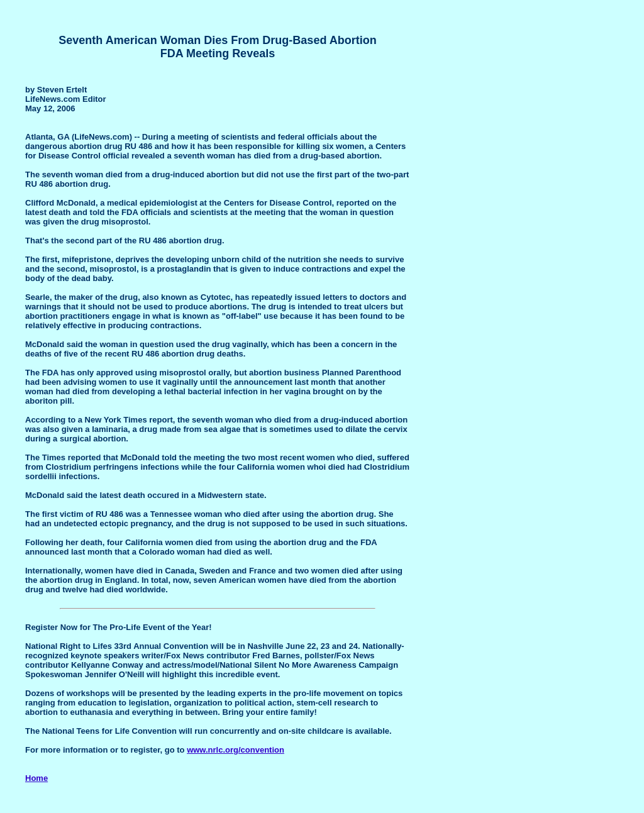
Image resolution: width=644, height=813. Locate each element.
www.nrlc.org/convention (236, 750)
